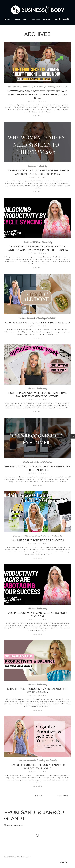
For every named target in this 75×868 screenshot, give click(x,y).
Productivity (49, 87)
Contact (46, 19)
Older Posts (64, 796)
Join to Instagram (13, 825)
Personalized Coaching (36, 318)
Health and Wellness (32, 242)
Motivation (38, 87)
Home (9, 19)
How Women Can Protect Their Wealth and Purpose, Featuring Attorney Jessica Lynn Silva (37, 95)
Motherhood (27, 87)
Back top (65, 862)
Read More (37, 116)
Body (25, 19)
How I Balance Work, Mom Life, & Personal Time (37, 323)
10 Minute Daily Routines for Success (38, 540)
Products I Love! (60, 19)
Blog (10, 87)
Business (36, 19)
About (17, 19)
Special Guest (61, 87)
